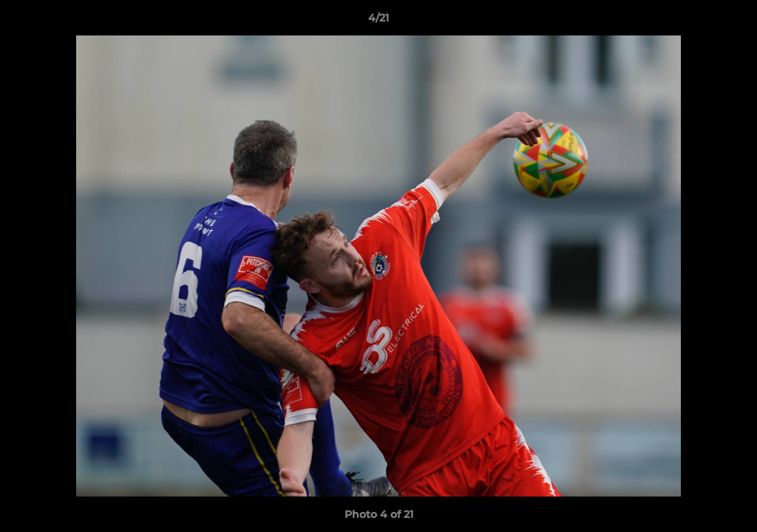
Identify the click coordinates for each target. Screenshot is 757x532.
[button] (730, 21)
